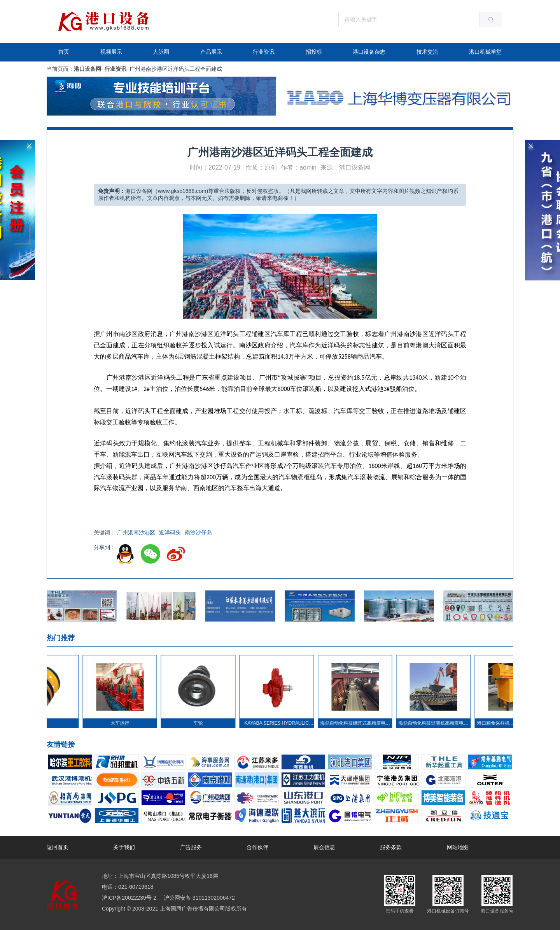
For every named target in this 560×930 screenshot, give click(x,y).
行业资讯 (264, 52)
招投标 (314, 52)
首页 (64, 52)
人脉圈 (161, 52)
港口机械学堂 (485, 52)
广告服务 (191, 847)
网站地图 (458, 847)
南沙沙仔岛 (198, 532)
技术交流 (427, 52)
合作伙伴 (257, 847)
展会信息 (324, 847)
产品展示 (211, 52)
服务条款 (391, 847)
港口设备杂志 (369, 52)
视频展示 (111, 52)
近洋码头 (170, 532)
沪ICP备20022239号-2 (129, 898)
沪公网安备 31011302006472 (199, 898)
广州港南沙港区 (136, 532)
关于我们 (124, 847)
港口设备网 (87, 69)
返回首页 (58, 847)
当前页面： (60, 69)
